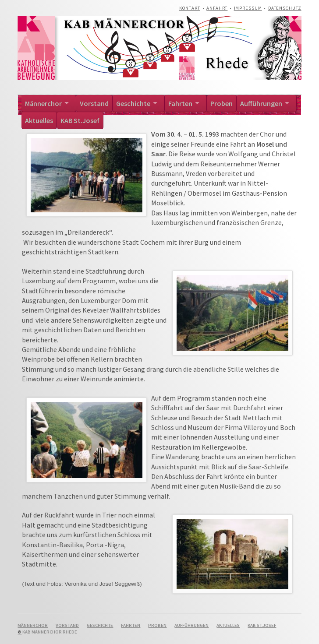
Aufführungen (261, 103)
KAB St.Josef (80, 120)
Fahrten (180, 103)
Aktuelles (39, 120)
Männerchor (43, 103)
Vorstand (94, 103)
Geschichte (133, 103)
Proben (222, 103)
